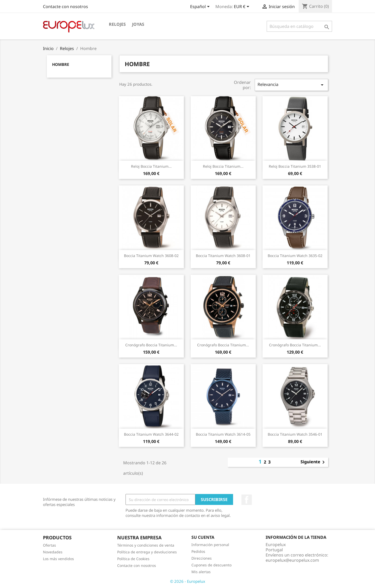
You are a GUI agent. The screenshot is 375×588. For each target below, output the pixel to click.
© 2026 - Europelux (188, 581)
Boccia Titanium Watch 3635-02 (295, 256)
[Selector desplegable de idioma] (201, 7)
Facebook (247, 500)
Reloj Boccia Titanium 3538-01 (295, 166)
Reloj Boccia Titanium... (151, 166)
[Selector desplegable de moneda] (242, 7)
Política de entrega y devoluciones (147, 552)
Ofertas (49, 545)
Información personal (210, 545)
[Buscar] (299, 26)
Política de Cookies (133, 559)
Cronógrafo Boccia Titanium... (151, 345)
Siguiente (314, 462)
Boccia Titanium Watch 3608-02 (151, 256)
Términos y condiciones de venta (146, 545)
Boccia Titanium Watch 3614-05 (223, 434)
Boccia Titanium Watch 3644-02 (151, 434)
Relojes (117, 24)
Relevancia (291, 85)
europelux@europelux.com (292, 560)
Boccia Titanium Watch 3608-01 (223, 256)
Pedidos (198, 551)
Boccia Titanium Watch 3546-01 (295, 434)
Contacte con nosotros (65, 7)
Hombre (61, 64)
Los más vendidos (58, 559)
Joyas (138, 24)
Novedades (53, 552)
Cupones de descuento (211, 565)
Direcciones (202, 558)
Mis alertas (201, 572)
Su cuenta (203, 537)
